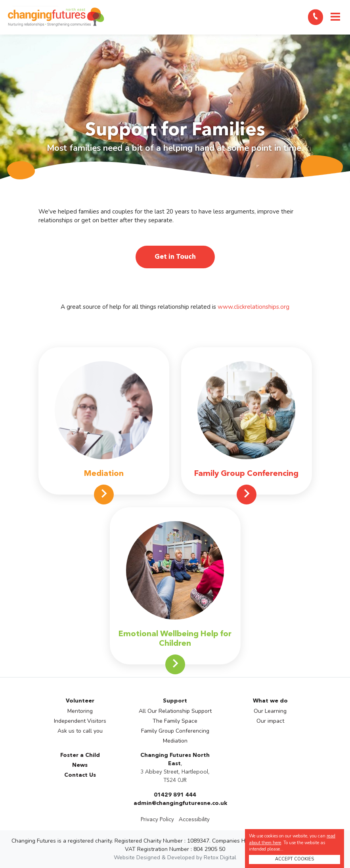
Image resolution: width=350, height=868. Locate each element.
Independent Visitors (80, 721)
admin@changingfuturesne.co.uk (180, 803)
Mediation (175, 741)
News (80, 765)
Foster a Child (80, 755)
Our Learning (270, 711)
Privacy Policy (157, 820)
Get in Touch (175, 257)
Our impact (270, 721)
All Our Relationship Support (175, 711)
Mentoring (80, 711)
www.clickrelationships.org (253, 307)
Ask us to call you (80, 731)
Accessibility (194, 820)
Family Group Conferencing (175, 731)
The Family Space (175, 721)
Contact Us (80, 775)
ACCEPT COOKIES (295, 859)
